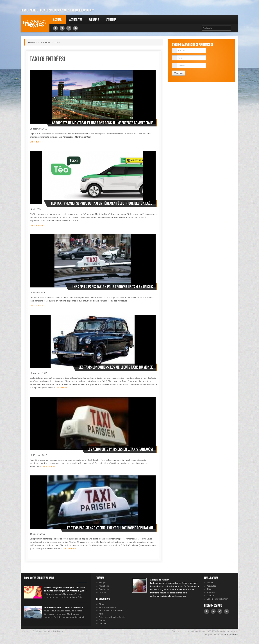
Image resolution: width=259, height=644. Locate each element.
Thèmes (46, 42)
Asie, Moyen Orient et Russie (112, 617)
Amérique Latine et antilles (111, 610)
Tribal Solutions (231, 634)
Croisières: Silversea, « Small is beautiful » (63, 607)
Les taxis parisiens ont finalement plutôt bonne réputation (109, 528)
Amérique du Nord (107, 607)
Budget (102, 583)
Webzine (94, 20)
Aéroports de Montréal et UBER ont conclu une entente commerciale (102, 123)
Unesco (102, 592)
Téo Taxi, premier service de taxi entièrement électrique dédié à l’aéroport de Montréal (102, 203)
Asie (101, 614)
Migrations (104, 586)
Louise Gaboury (35, 24)
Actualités (76, 20)
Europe (102, 620)
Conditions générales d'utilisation (48, 631)
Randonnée (104, 589)
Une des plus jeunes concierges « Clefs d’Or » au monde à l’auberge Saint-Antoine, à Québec (65, 589)
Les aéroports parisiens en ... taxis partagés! (120, 449)
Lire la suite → (36, 142)
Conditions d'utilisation (217, 599)
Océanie (103, 623)
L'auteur (111, 20)
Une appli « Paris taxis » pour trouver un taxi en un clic (112, 287)
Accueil (58, 20)
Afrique (102, 604)
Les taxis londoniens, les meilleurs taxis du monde (116, 367)
